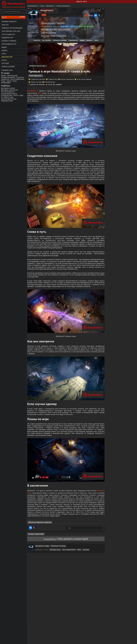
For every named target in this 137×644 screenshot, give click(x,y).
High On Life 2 (82, 1)
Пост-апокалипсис (8, 92)
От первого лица (7, 97)
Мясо (77, 596)
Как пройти (46, 39)
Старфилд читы (7, 70)
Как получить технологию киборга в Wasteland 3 (126, 112)
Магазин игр (7, 57)
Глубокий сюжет (7, 101)
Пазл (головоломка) (17, 79)
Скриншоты (73, 39)
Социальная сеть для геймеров (13, 4)
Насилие (83, 596)
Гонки (15, 81)
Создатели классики (39, 78)
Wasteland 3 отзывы (56, 593)
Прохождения (55, 640)
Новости (37, 39)
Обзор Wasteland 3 (64, 6)
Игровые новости (9, 21)
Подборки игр (7, 38)
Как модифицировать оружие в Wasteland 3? (127, 120)
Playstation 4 (64, 26)
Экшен (3, 76)
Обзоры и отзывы (60, 39)
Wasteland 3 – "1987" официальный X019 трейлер (126, 137)
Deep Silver (45, 35)
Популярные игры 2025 (11, 31)
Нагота (16, 95)
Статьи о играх (74, 642)
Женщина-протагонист (10, 90)
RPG (49, 92)
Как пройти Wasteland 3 (115, 73)
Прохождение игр (9, 44)
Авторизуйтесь (50, 586)
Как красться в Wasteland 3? (124, 104)
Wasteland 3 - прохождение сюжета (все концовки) (127, 78)
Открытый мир (7, 95)
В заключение (50, 81)
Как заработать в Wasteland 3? (125, 129)
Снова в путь (53, 78)
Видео (4, 47)
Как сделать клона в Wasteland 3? (126, 95)
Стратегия (20, 77)
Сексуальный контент (9, 94)
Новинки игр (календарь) (12, 28)
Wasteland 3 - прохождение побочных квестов (125, 87)
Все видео (90, 640)
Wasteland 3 (51, 6)
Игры (43, 6)
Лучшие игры (37, 640)
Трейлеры (90, 642)
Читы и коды (55, 642)
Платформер (6, 83)
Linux (60, 29)
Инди (21, 95)
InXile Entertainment (48, 32)
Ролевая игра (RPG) (8, 77)
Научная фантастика (9, 99)
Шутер (9, 81)
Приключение (12, 76)
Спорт (3, 81)
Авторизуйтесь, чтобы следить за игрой (92, 11)
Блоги (4, 60)
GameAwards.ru (34, 6)
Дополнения (109, 642)
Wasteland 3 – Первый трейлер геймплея (127, 145)
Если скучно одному (85, 78)
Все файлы (108, 640)
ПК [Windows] (46, 26)
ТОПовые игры (55, 596)
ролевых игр (33, 529)
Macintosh (45, 29)
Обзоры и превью (9, 41)
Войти (13, 17)
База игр (5, 25)
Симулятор (5, 79)
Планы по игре (37, 81)
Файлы (4, 50)
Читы (4, 54)
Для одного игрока (8, 88)
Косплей (5, 63)
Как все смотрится (68, 78)
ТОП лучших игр (8, 34)
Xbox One (81, 26)
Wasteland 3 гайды (42, 593)
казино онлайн (8, 67)
